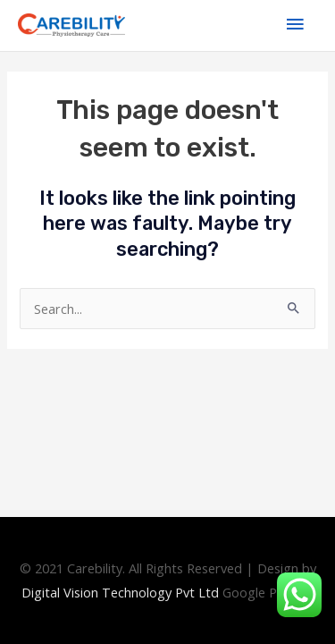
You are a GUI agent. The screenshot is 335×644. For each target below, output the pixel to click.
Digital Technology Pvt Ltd (120, 592)
